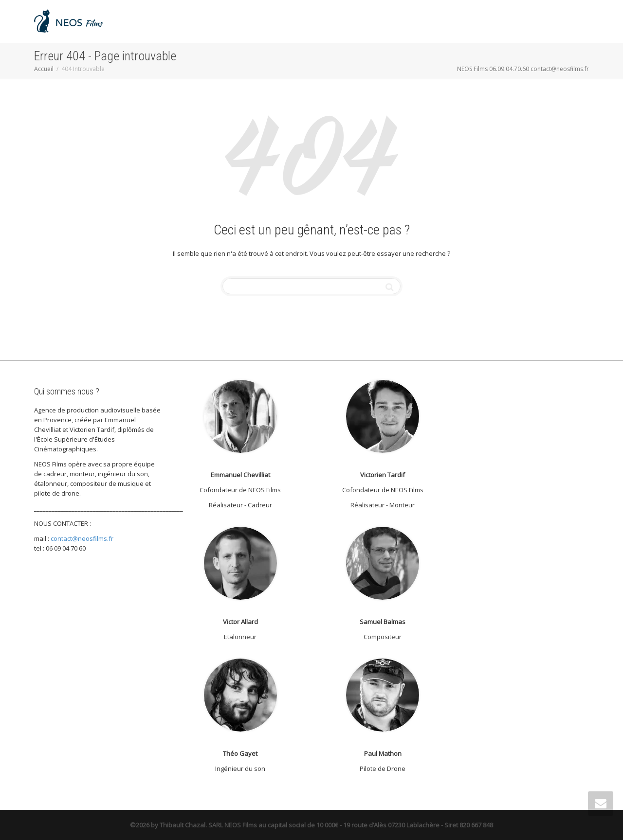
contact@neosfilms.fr (82, 538)
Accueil (44, 69)
